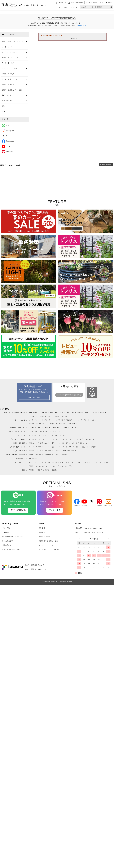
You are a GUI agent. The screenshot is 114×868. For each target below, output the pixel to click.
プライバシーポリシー (47, 545)
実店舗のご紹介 (44, 537)
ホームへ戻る (73, 38)
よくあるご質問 (8, 541)
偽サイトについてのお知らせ (49, 549)
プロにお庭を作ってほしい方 (36, 569)
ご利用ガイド (7, 532)
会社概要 (42, 528)
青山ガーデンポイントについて (13, 537)
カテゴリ (57, 7)
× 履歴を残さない (106, 165)
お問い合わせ (7, 545)
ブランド (74, 7)
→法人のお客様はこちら (11, 549)
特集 (65, 7)
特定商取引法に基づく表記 (48, 541)
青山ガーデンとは (45, 532)
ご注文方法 (6, 528)
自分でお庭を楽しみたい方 (35, 565)
